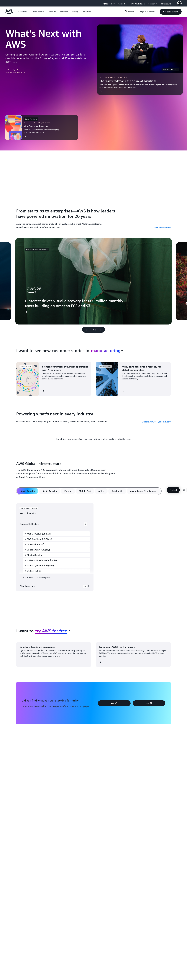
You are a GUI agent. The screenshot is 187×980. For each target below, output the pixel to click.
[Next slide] (102, 330)
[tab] (28, 491)
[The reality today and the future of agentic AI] (140, 60)
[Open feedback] (184, 490)
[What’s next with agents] (42, 127)
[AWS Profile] (179, 3)
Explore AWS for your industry (156, 422)
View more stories (162, 228)
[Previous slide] (85, 330)
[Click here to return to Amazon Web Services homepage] (9, 13)
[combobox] (107, 350)
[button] (38, 12)
